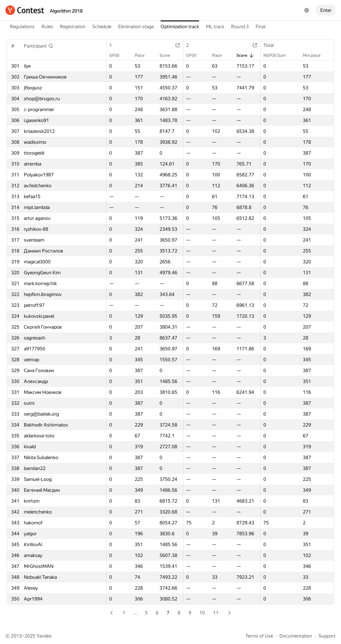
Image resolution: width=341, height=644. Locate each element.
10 (202, 613)
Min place (315, 55)
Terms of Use (259, 636)
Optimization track (180, 27)
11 (216, 613)
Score (168, 55)
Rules (47, 27)
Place (143, 55)
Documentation (296, 636)
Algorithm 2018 (66, 11)
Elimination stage (136, 27)
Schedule (102, 27)
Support (327, 636)
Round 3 (240, 27)
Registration (73, 27)
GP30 (118, 55)
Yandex (44, 636)
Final (261, 27)
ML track (215, 27)
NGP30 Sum (278, 55)
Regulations (22, 27)
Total (272, 45)
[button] (39, 46)
